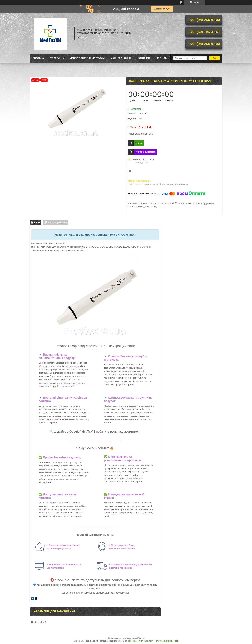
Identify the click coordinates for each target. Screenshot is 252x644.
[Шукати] (215, 58)
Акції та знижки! (121, 58)
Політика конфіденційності (166, 641)
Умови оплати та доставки (87, 58)
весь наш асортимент (126, 432)
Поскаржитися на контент (142, 641)
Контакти (144, 58)
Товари (55, 58)
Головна (38, 58)
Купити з (145, 152)
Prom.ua (141, 638)
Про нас (162, 58)
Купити (139, 143)
